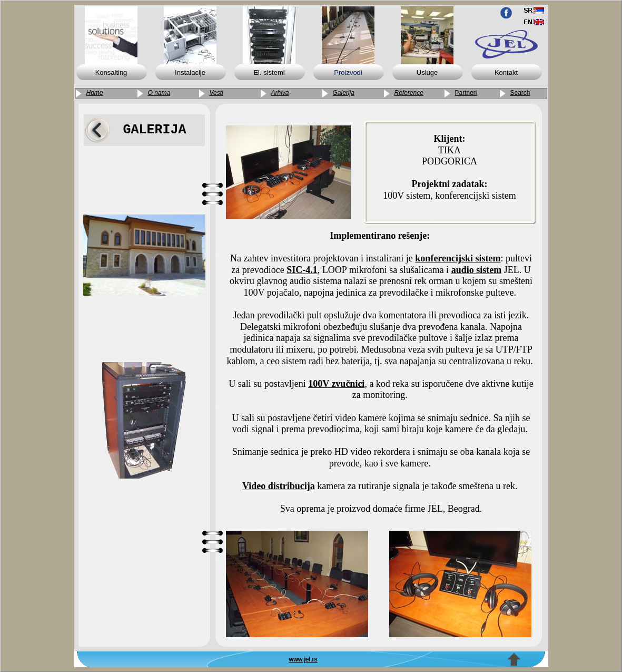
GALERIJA (154, 130)
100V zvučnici (336, 384)
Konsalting (111, 72)
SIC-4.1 (302, 270)
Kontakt (506, 72)
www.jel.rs (303, 659)
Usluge (427, 72)
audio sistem (477, 270)
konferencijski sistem (458, 258)
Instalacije (190, 72)
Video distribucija (279, 486)
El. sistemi (269, 72)
